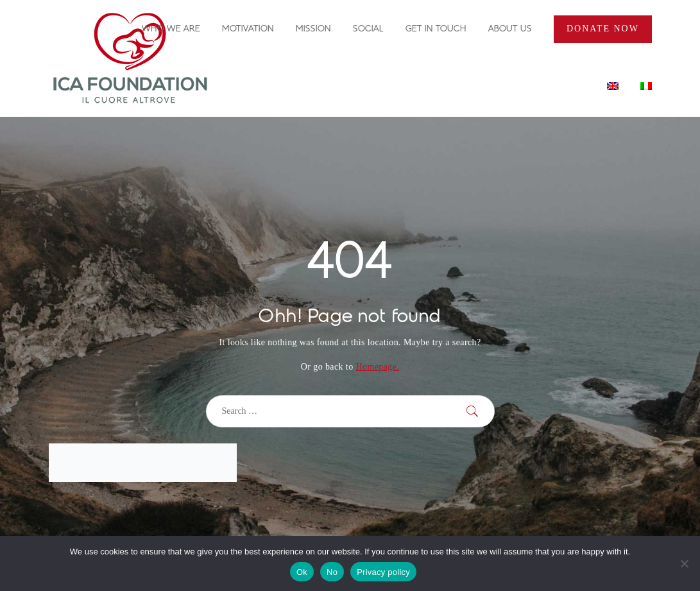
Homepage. (377, 367)
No (332, 572)
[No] (684, 563)
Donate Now (603, 29)
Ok (302, 572)
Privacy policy (383, 572)
